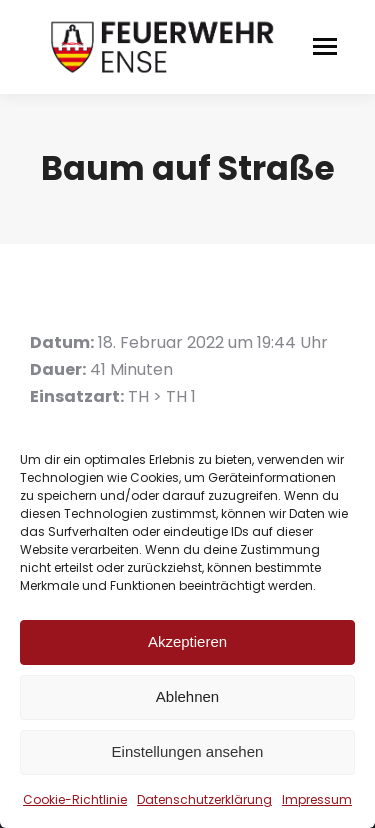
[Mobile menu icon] (325, 46)
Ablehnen (187, 696)
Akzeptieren (187, 641)
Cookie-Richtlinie (75, 799)
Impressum (317, 799)
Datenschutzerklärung (204, 799)
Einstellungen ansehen (188, 751)
